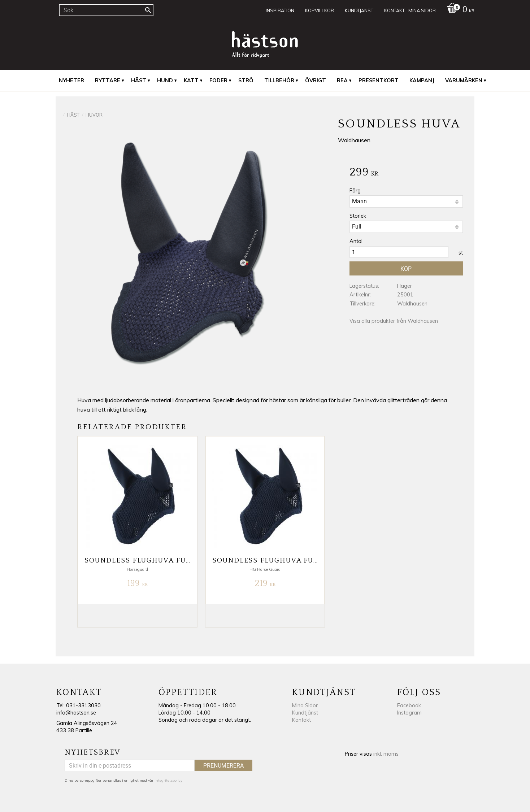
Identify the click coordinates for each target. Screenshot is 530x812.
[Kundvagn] (459, 10)
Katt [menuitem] (191, 81)
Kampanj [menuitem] (422, 81)
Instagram (409, 713)
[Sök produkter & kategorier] (106, 10)
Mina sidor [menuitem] (422, 10)
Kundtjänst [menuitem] (359, 10)
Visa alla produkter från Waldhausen (394, 321)
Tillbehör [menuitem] (279, 81)
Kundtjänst (305, 713)
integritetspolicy (168, 780)
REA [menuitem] (342, 81)
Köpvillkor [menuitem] (320, 10)
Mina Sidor (305, 705)
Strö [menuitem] (246, 81)
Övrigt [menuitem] (316, 81)
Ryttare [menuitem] (108, 81)
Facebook (409, 705)
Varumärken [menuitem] (464, 81)
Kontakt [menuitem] (394, 10)
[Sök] (148, 10)
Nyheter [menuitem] (71, 81)
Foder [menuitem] (218, 81)
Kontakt (301, 720)
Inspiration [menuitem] (280, 10)
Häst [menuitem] (139, 81)
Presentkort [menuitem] (379, 81)
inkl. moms (386, 754)
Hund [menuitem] (165, 81)
